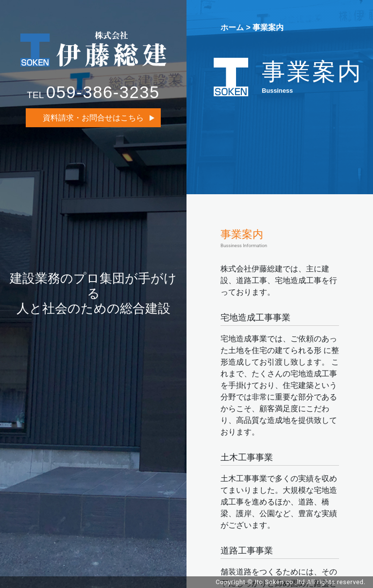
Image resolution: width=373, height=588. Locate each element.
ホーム (232, 27)
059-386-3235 (103, 92)
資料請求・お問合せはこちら (93, 118)
